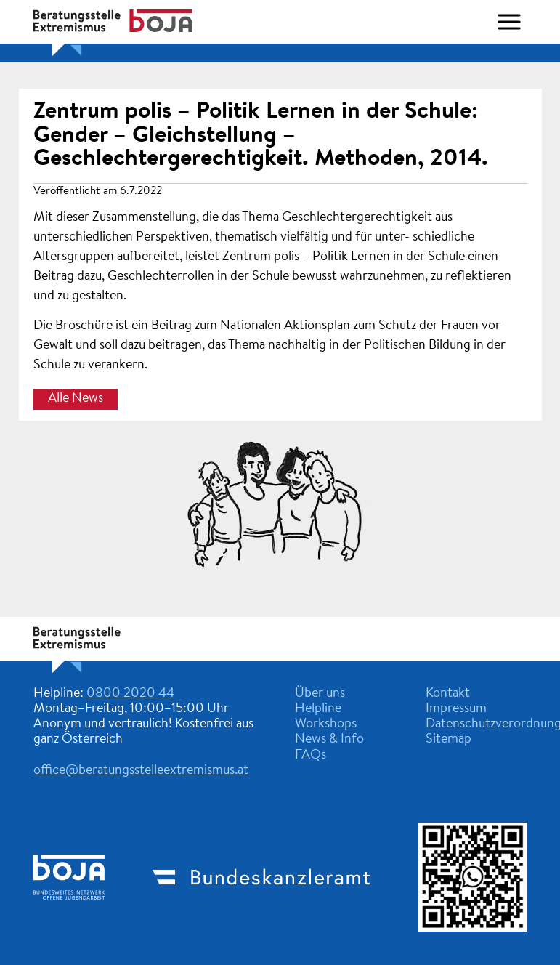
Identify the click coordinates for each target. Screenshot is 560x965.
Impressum (456, 709)
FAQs (311, 756)
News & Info (329, 740)
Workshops (326, 724)
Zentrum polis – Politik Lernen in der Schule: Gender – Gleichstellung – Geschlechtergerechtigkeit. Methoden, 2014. (261, 136)
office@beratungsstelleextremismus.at (141, 771)
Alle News (76, 399)
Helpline (318, 709)
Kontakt (448, 694)
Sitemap (449, 740)
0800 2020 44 (130, 694)
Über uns (320, 694)
